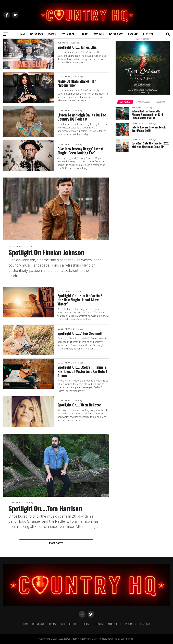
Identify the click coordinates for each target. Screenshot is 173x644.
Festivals (99, 34)
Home (23, 34)
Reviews (52, 34)
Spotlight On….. (69, 34)
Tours (85, 34)
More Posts (56, 543)
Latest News (36, 34)
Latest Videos (116, 34)
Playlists (148, 34)
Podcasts (133, 34)
